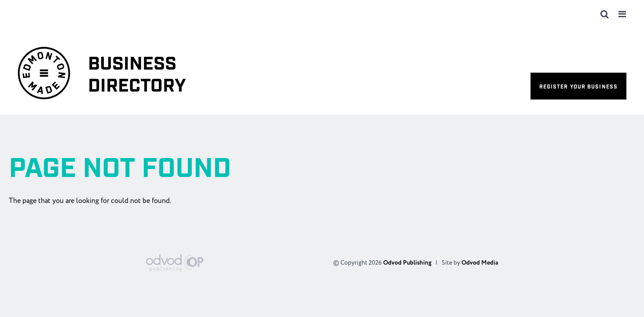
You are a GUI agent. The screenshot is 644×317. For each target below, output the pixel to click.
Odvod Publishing (407, 263)
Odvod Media (480, 263)
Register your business (578, 87)
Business (137, 76)
